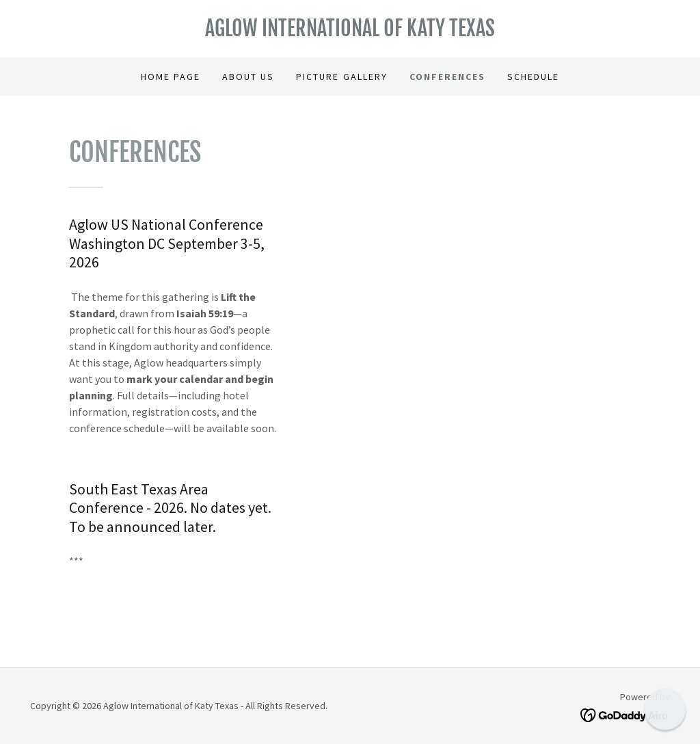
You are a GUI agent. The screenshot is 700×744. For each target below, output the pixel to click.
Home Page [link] (171, 77)
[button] (665, 709)
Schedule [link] (533, 77)
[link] (350, 32)
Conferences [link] (447, 77)
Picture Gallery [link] (341, 77)
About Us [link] (248, 77)
